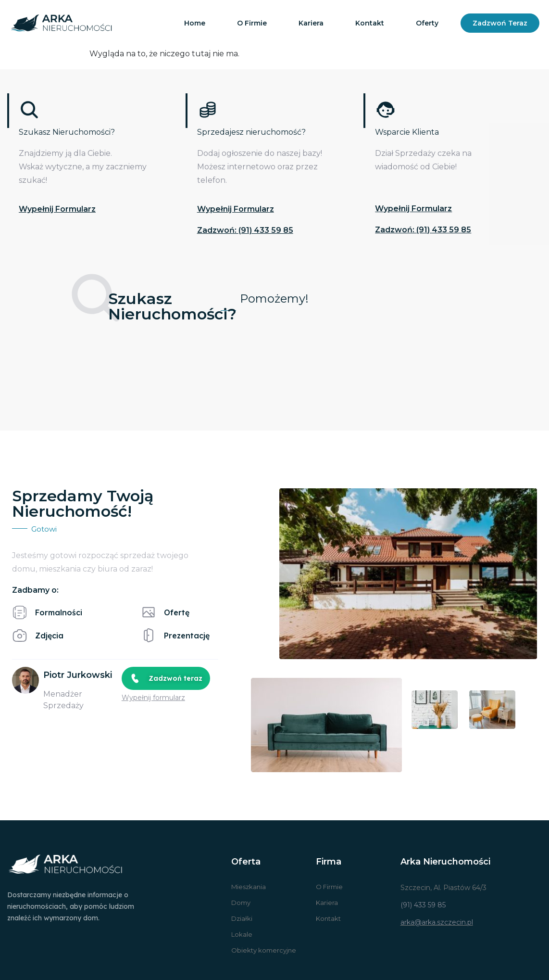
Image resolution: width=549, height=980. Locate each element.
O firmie (252, 23)
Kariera (311, 23)
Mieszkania (249, 887)
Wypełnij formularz (57, 209)
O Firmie (329, 887)
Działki (242, 918)
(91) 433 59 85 (423, 905)
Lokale (242, 934)
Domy (241, 903)
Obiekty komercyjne (264, 950)
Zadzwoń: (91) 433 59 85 (245, 230)
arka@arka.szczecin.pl (437, 922)
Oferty (427, 23)
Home (195, 23)
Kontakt (370, 23)
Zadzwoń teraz (500, 23)
